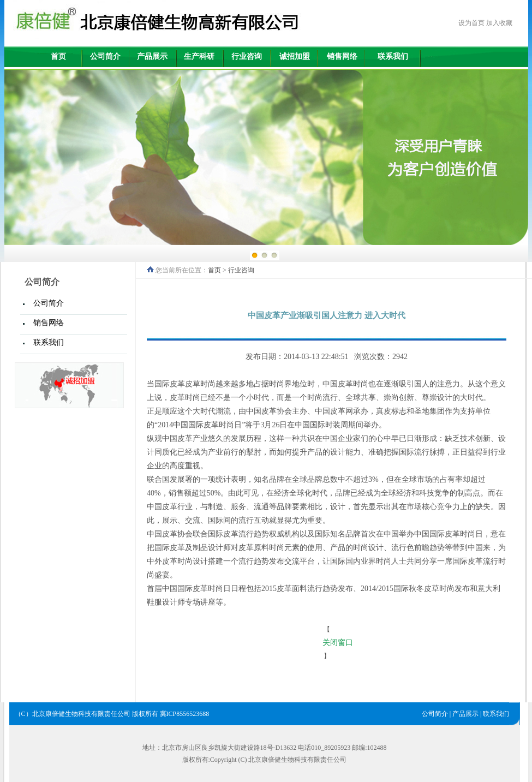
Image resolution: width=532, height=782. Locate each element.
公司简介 (105, 56)
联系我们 (393, 56)
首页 (58, 56)
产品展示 (152, 56)
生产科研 (199, 56)
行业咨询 (247, 56)
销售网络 (342, 56)
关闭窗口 (338, 643)
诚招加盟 (295, 56)
